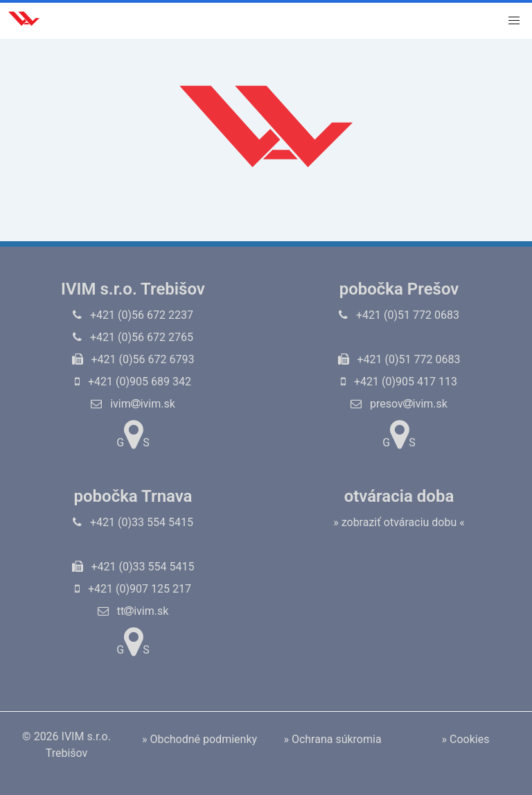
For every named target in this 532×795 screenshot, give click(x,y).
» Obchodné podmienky (199, 739)
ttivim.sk (133, 611)
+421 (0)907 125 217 (133, 589)
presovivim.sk (399, 404)
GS (133, 435)
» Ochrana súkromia (332, 739)
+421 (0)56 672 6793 (133, 359)
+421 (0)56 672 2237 (133, 315)
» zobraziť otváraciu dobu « (399, 522)
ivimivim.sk (133, 404)
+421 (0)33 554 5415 (133, 522)
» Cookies (466, 739)
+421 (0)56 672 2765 (133, 337)
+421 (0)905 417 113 (399, 382)
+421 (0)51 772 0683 (399, 315)
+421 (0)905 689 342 (133, 382)
